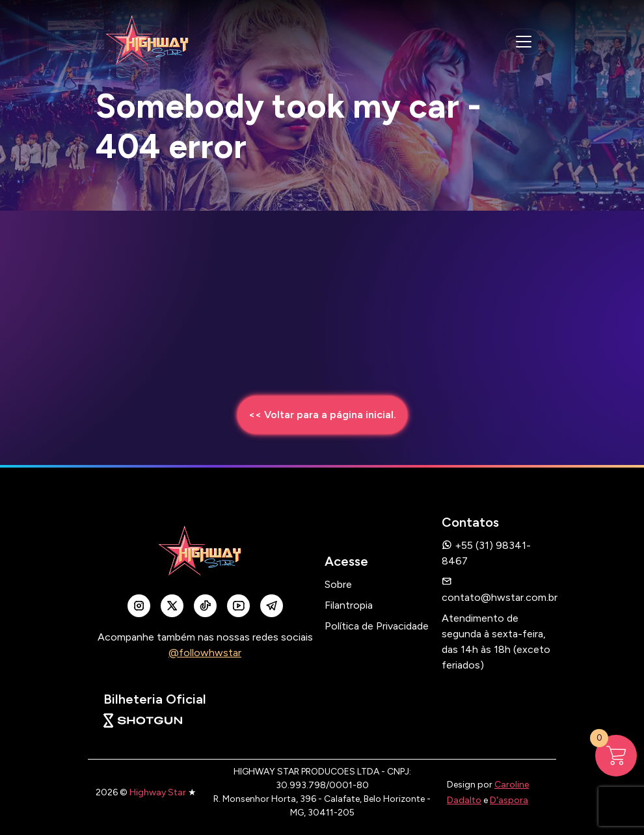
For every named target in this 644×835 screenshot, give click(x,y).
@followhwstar (205, 653)
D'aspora (509, 800)
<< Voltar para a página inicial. (322, 415)
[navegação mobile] (524, 42)
